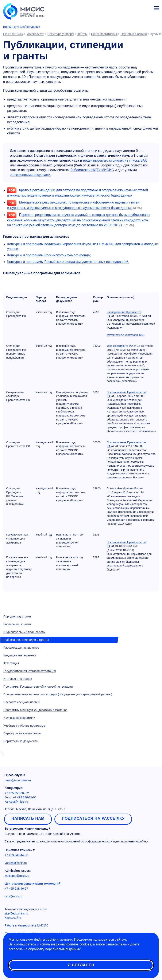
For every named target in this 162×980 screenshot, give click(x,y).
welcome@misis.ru (17, 876)
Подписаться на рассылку (93, 818)
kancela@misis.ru (16, 802)
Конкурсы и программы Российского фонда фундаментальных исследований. (68, 262)
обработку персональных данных (54, 949)
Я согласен (81, 965)
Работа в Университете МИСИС (26, 925)
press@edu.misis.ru (18, 780)
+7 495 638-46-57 (16, 889)
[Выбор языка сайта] (137, 7)
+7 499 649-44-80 (16, 855)
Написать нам (28, 818)
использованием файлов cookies (65, 944)
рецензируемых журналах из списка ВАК (115, 160)
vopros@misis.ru (16, 863)
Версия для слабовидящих (22, 27)
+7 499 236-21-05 (25, 797)
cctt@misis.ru (13, 896)
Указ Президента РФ (120, 346)
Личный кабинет (146, 8)
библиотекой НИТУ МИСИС (92, 170)
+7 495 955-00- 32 (17, 793)
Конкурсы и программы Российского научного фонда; (49, 255)
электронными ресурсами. (31, 175)
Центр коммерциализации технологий (32, 884)
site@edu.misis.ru (16, 913)
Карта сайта (13, 918)
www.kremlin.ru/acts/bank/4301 (126, 335)
